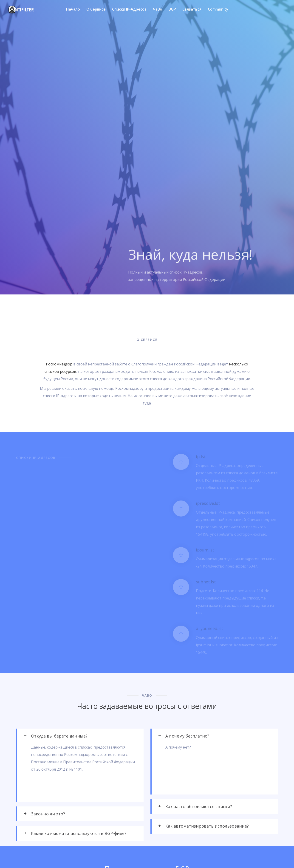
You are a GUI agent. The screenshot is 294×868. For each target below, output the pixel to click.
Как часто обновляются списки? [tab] (199, 806)
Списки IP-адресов (129, 9)
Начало (73, 9)
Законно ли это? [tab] (48, 814)
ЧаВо (158, 9)
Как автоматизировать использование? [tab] (207, 826)
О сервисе (96, 9)
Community (218, 9)
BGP (172, 9)
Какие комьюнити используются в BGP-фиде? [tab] (79, 833)
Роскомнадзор (59, 364)
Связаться (192, 9)
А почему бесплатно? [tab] (187, 736)
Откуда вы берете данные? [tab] (59, 736)
